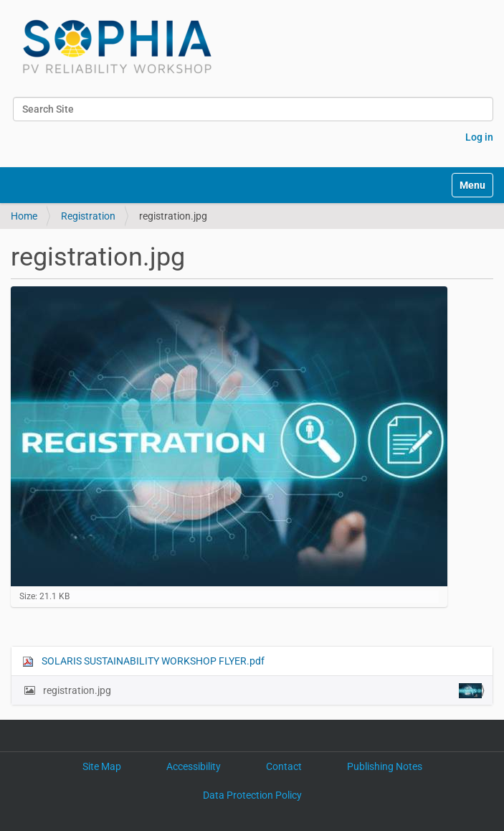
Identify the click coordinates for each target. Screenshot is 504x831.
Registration (88, 216)
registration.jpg (261, 691)
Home (24, 216)
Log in (479, 137)
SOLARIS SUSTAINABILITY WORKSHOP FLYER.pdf (143, 661)
